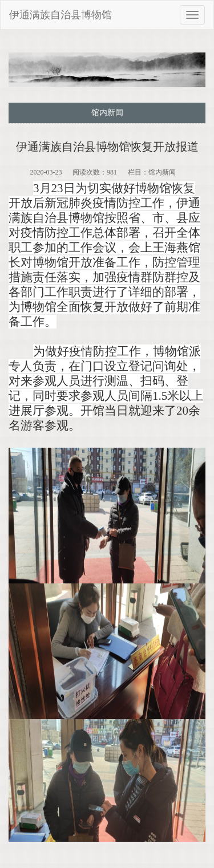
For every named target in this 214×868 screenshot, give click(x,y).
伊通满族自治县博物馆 (60, 15)
